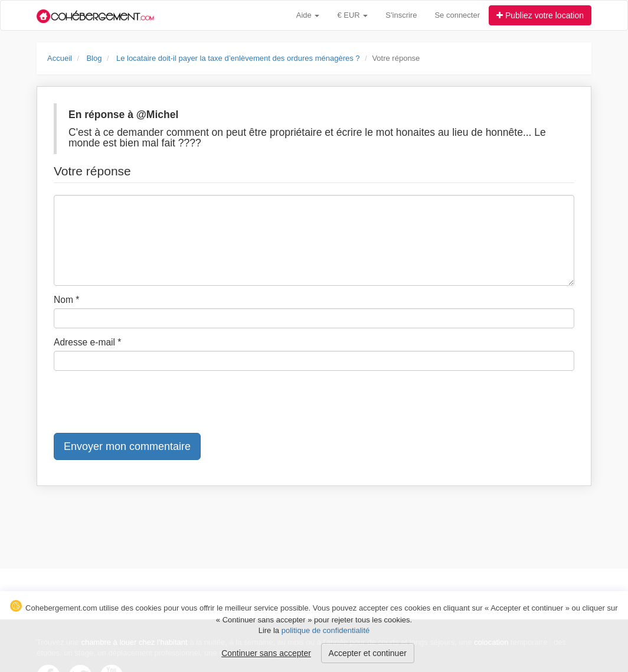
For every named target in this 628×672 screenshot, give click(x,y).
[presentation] (143, 403)
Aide (308, 15)
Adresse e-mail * (87, 342)
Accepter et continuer (368, 653)
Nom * (66, 300)
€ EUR (352, 15)
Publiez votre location (540, 15)
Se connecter (457, 15)
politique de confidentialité (326, 630)
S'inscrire (401, 15)
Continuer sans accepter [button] (266, 653)
